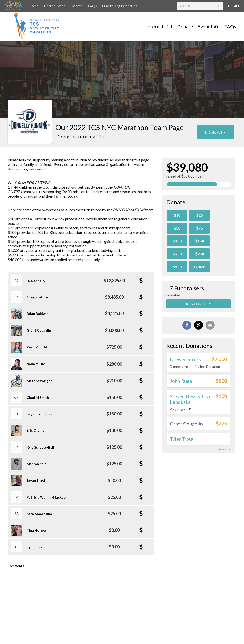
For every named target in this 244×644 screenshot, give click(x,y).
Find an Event (55, 6)
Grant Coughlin (39, 330)
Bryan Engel (36, 480)
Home (34, 6)
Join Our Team (198, 304)
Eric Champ (36, 430)
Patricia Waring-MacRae (46, 497)
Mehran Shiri (37, 464)
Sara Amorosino (39, 514)
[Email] (210, 325)
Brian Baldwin (38, 314)
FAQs (92, 6)
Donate (77, 6)
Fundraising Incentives (120, 6)
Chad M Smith (38, 397)
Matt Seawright (39, 381)
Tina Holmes (37, 530)
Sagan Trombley (39, 414)
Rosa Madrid (37, 347)
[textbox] (200, 6)
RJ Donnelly (36, 281)
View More (224, 449)
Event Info (209, 26)
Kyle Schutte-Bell (40, 447)
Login (233, 6)
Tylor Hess (35, 547)
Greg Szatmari (38, 297)
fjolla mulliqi (36, 364)
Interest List (159, 26)
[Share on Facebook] (187, 325)
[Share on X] (198, 325)
